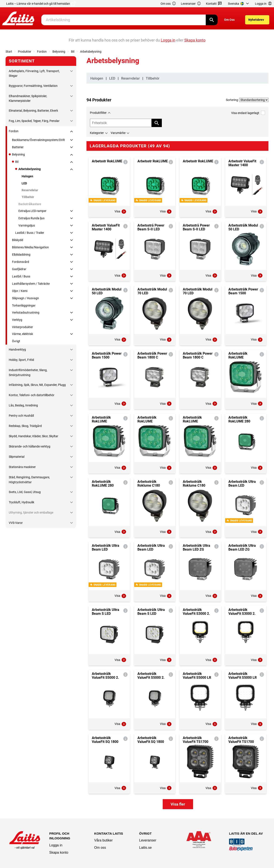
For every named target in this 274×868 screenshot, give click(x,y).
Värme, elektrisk (22, 334)
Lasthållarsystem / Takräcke (31, 284)
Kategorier (97, 133)
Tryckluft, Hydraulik (22, 502)
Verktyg (17, 320)
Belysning (59, 52)
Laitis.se (145, 848)
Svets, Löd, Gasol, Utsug (25, 492)
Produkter (25, 52)
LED (24, 183)
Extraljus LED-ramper (32, 211)
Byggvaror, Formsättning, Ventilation (33, 86)
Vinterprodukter (22, 327)
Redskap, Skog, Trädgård (25, 426)
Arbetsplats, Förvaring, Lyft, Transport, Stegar (34, 73)
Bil (73, 52)
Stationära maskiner (22, 467)
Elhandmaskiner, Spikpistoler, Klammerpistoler (28, 98)
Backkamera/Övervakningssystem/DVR (38, 140)
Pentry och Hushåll (21, 416)
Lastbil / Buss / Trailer (30, 233)
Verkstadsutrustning (26, 313)
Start (9, 52)
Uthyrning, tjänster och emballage (31, 513)
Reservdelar (30, 190)
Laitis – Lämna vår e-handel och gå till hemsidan (41, 4)
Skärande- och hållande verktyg (30, 446)
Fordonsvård (21, 262)
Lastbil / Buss (21, 276)
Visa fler (178, 804)
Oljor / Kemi (20, 291)
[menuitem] (239, 4)
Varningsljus (27, 225)
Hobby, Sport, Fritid (21, 360)
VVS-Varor (16, 523)
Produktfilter (98, 113)
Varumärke (118, 133)
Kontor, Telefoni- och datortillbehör (32, 395)
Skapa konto (59, 852)
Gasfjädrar (19, 269)
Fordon (42, 52)
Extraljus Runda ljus (31, 218)
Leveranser (191, 4)
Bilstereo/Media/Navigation (30, 247)
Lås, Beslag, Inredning (23, 405)
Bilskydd (18, 240)
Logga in (56, 845)
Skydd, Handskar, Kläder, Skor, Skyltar (34, 436)
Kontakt (214, 4)
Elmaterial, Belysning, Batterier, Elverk (33, 111)
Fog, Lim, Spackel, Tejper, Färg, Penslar (34, 121)
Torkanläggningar (24, 305)
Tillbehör (28, 197)
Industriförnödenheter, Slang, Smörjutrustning (28, 372)
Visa (121, 212)
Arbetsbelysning (91, 52)
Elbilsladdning (21, 255)
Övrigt (16, 341)
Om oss (168, 4)
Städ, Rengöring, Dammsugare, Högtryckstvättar (29, 480)
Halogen (27, 176)
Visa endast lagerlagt (248, 113)
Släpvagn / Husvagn (25, 298)
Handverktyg (17, 350)
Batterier (18, 147)
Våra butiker (103, 840)
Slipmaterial (17, 457)
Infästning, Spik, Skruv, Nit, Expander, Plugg (37, 385)
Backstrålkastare (30, 204)
